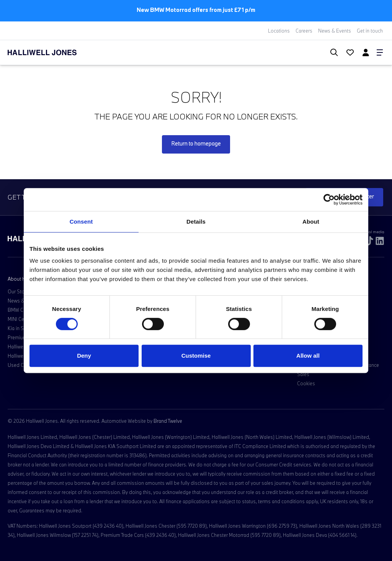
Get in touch (370, 31)
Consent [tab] (81, 222)
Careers (304, 31)
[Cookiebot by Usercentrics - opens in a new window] (329, 200)
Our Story (18, 291)
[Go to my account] (347, 53)
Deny (84, 356)
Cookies (306, 383)
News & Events (335, 31)
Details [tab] (196, 222)
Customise (196, 356)
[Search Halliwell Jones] (330, 53)
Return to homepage (196, 143)
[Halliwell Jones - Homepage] (52, 52)
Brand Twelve (168, 421)
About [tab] (311, 222)
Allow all (308, 356)
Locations (279, 31)
